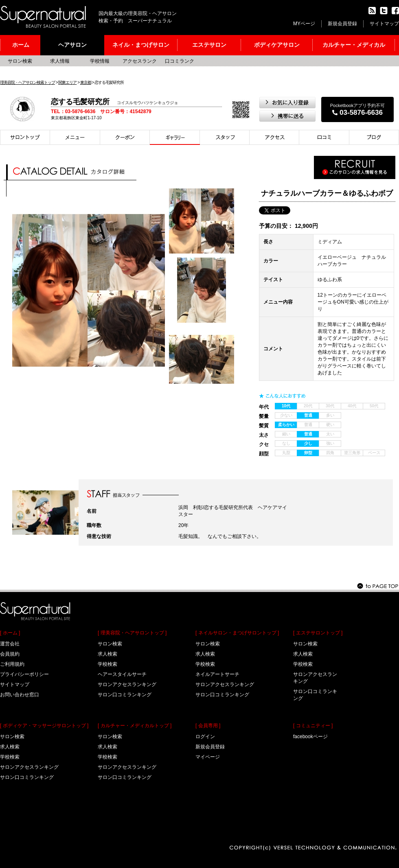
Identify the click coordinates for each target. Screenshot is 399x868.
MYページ (304, 24)
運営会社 (10, 644)
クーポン (125, 137)
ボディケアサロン (277, 45)
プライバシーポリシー (24, 674)
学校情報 (100, 61)
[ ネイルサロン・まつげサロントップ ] (237, 633)
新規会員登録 (342, 24)
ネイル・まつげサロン (141, 45)
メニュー (75, 137)
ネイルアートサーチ (217, 674)
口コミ (324, 137)
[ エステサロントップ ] (318, 633)
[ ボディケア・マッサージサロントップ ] (44, 726)
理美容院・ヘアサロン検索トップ (27, 82)
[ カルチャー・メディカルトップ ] (135, 726)
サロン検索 (20, 61)
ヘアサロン (72, 45)
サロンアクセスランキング (29, 767)
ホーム (21, 45)
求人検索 (10, 747)
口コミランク (180, 61)
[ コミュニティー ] (313, 726)
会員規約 (10, 654)
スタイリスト (225, 137)
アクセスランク (140, 61)
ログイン (205, 737)
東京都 (86, 82)
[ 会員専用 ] (208, 726)
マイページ (208, 757)
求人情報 (60, 61)
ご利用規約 (12, 664)
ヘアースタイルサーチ (122, 674)
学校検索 (10, 757)
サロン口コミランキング (27, 777)
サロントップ (25, 137)
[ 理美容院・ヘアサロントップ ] (132, 633)
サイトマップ (384, 24)
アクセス (274, 137)
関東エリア (67, 82)
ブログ (374, 137)
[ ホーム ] (10, 633)
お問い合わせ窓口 (20, 695)
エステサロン (209, 45)
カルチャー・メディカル (354, 45)
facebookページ (310, 737)
